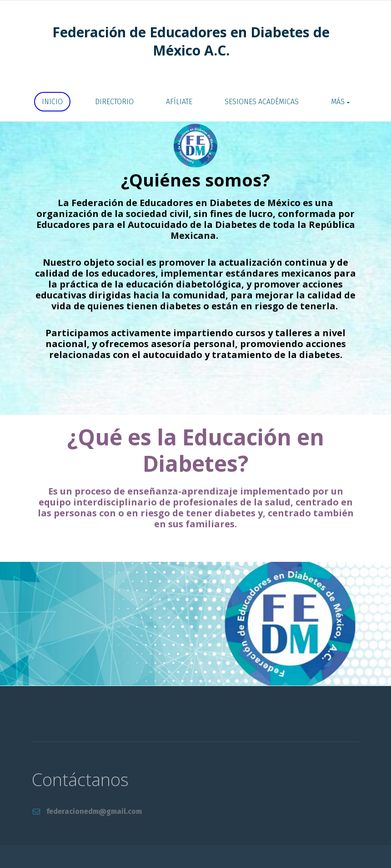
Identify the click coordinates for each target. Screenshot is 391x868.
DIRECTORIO (114, 102)
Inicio (52, 102)
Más (338, 102)
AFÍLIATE (179, 102)
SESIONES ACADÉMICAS (262, 102)
